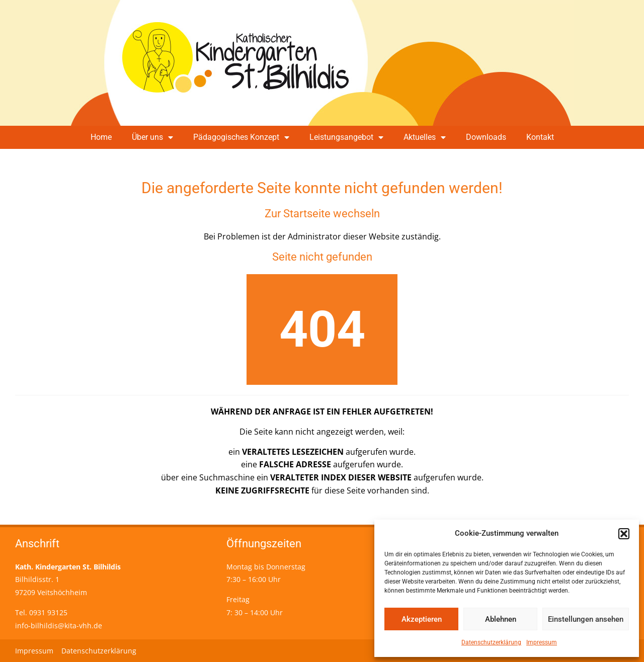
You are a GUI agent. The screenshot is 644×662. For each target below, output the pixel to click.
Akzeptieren (422, 619)
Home (101, 137)
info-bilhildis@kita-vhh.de (59, 626)
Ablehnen (501, 619)
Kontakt (540, 137)
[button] (624, 534)
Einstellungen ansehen (586, 619)
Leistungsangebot (346, 137)
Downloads (486, 137)
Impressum (542, 642)
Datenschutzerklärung (491, 642)
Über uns (152, 137)
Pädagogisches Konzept (241, 137)
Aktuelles (425, 137)
